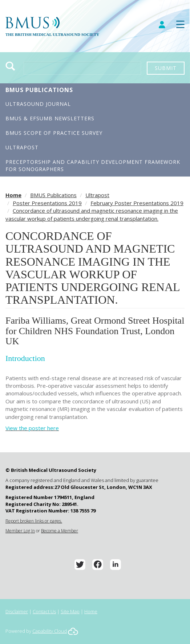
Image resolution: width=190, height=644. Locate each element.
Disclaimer (17, 611)
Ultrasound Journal (38, 104)
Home (13, 195)
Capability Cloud (50, 631)
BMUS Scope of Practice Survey (54, 133)
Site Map (70, 611)
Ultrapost (22, 147)
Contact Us (44, 611)
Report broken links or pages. (34, 521)
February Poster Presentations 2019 (137, 203)
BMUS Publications (39, 90)
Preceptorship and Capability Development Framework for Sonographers (93, 165)
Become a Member (60, 531)
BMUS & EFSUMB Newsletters (50, 118)
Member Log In (20, 531)
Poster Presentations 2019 (47, 203)
